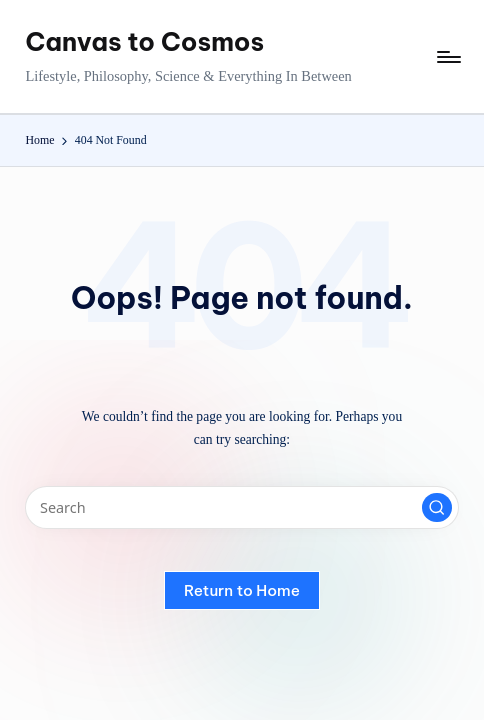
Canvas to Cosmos (144, 42)
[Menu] (447, 57)
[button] (437, 508)
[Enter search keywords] (241, 507)
